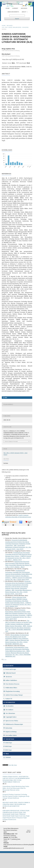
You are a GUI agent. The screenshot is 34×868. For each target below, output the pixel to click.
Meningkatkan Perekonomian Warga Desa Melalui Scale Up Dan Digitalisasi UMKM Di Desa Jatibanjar (17, 637)
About (24, 12)
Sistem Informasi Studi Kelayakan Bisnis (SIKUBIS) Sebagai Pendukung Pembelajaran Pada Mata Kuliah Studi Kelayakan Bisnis (17, 600)
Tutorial (7, 757)
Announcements (13, 12)
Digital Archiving (10, 732)
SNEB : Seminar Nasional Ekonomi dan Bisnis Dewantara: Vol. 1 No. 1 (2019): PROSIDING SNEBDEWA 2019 (19, 629)
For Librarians (9, 713)
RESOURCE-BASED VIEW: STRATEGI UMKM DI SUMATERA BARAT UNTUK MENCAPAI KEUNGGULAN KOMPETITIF (16, 804)
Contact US (8, 699)
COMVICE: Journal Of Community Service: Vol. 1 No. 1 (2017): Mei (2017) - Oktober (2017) (18, 558)
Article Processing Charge (13, 695)
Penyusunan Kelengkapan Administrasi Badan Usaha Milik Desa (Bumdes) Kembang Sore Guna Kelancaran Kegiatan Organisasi (18, 612)
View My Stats (13, 765)
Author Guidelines (10, 680)
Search (17, 19)
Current (15, 8)
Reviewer (8, 677)
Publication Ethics (10, 688)
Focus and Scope (10, 669)
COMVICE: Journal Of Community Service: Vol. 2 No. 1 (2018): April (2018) (19, 579)
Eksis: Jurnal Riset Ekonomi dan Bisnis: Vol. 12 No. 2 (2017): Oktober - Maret (18, 566)
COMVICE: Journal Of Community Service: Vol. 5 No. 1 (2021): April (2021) (19, 617)
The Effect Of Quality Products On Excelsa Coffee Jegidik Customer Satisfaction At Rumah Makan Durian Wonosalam (19, 623)
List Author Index (10, 735)
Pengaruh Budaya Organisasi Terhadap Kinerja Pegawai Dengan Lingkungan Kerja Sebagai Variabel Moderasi (16, 796)
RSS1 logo (8, 750)
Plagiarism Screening (12, 691)
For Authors (8, 710)
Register (21, 3)
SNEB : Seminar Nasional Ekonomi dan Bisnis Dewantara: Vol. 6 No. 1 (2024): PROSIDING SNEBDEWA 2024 (17, 642)
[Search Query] (17, 16)
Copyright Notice (10, 717)
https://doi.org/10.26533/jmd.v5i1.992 (13, 59)
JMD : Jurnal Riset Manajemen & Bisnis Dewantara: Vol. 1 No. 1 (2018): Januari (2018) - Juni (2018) (18, 592)
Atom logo (8, 743)
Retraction (8, 728)
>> (6, 659)
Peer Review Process (11, 684)
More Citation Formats (11, 441)
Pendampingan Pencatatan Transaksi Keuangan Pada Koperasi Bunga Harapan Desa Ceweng (18, 554)
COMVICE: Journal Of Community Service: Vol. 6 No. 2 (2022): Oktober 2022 (18, 604)
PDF (6, 398)
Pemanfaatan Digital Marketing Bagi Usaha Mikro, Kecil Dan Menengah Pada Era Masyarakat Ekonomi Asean (16, 788)
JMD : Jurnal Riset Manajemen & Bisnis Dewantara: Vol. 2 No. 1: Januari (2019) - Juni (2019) (18, 547)
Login (28, 3)
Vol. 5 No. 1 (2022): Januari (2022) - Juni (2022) (15, 27)
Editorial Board (9, 673)
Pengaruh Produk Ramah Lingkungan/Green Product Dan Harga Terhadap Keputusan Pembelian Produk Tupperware (18, 543)
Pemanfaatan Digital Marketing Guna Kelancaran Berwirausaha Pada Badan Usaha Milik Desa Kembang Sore (17, 649)
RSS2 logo (8, 746)
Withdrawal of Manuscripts (13, 724)
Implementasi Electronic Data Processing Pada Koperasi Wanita (17, 562)
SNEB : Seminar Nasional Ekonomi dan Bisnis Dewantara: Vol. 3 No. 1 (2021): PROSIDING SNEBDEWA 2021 (18, 654)
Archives (24, 8)
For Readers (9, 706)
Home (8, 8)
